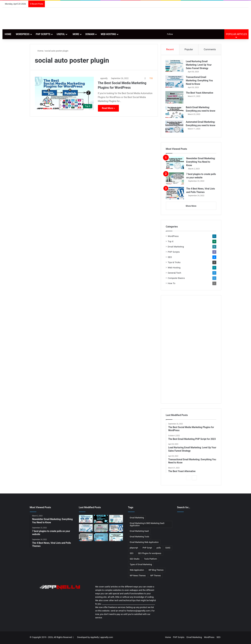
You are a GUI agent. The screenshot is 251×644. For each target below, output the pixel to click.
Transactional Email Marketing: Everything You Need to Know (200, 81)
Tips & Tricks (174, 263)
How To (172, 284)
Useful (61, 34)
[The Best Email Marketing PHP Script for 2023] (101, 520)
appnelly (104, 78)
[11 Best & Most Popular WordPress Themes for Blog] (101, 538)
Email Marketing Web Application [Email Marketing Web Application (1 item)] (144, 543)
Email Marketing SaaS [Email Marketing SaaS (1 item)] (139, 532)
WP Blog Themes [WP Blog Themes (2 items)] (156, 571)
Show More (191, 207)
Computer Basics (176, 279)
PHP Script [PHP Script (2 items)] (147, 549)
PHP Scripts (43, 34)
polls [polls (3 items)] (159, 549)
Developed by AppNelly (88, 638)
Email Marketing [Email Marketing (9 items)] (137, 519)
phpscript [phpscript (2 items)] (134, 549)
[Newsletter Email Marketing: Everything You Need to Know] (175, 164)
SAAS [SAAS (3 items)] (168, 549)
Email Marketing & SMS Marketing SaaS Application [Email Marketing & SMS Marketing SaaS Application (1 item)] (147, 525)
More (75, 34)
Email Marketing (176, 247)
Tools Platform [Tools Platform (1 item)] (151, 560)
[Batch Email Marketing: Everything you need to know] (175, 112)
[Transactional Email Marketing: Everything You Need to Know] (175, 82)
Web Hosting (108, 34)
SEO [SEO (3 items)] (132, 554)
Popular (189, 49)
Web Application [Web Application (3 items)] (137, 571)
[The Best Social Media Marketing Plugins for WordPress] (64, 93)
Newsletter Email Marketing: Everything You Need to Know (201, 162)
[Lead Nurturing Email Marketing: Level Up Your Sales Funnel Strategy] (175, 66)
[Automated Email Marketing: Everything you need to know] (175, 127)
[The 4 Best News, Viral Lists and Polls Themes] (175, 194)
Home (8, 34)
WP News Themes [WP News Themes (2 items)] (138, 576)
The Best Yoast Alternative (200, 93)
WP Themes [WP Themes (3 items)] (156, 576)
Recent (170, 49)
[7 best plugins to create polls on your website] (175, 179)
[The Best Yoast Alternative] (175, 98)
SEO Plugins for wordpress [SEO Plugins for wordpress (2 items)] (150, 554)
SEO (170, 258)
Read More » (108, 108)
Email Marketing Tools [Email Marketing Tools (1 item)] (139, 537)
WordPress (23, 34)
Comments (210, 49)
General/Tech (174, 273)
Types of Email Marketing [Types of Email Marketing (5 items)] (141, 565)
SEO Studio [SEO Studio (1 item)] (135, 560)
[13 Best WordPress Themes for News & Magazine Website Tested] (86, 538)
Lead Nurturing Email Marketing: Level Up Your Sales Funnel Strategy (199, 65)
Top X (171, 242)
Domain (90, 34)
